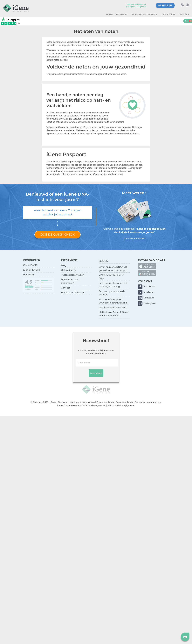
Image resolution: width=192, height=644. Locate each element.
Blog (64, 265)
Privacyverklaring (105, 402)
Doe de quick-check (58, 234)
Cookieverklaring (124, 402)
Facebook (149, 286)
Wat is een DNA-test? (73, 293)
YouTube (149, 292)
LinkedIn (149, 298)
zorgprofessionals (145, 14)
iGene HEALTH (31, 270)
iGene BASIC (30, 265)
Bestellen (165, 5)
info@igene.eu (128, 405)
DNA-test (122, 14)
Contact (184, 14)
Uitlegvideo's (68, 270)
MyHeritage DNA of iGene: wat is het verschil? (114, 314)
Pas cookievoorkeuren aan (148, 402)
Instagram (150, 303)
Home (110, 14)
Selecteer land (189, 5)
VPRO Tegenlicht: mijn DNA (112, 277)
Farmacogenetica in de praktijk (112, 293)
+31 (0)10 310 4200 (111, 405)
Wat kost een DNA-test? (113, 307)
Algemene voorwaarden (82, 402)
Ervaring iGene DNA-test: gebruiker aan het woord (113, 269)
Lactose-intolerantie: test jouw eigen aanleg (113, 285)
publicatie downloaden (134, 238)
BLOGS (103, 261)
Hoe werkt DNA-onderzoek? (70, 281)
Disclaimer (63, 402)
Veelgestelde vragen (73, 275)
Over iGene (169, 14)
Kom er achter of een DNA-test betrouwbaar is (113, 301)
